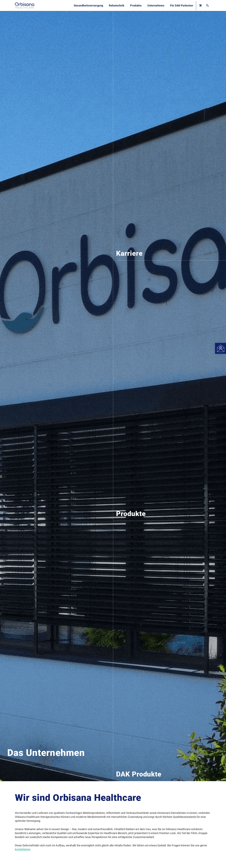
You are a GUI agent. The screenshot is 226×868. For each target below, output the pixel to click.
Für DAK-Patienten (182, 5)
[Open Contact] (221, 348)
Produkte (136, 5)
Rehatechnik (117, 5)
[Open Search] (208, 5)
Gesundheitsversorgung (88, 5)
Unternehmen (156, 5)
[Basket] (200, 5)
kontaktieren (23, 849)
